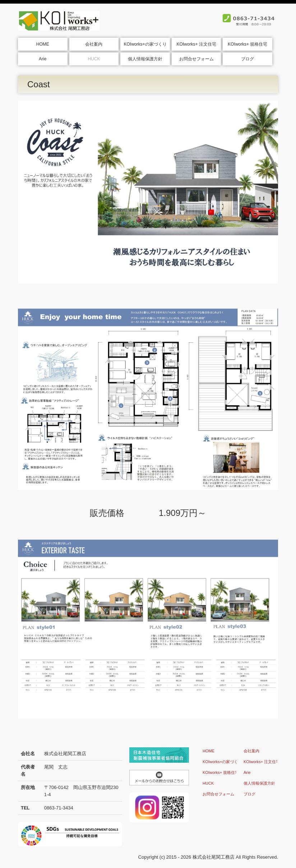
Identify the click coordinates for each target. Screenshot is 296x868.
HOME (43, 44)
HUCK (94, 59)
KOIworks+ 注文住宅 (196, 44)
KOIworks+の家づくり (145, 44)
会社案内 (94, 44)
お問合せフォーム (196, 59)
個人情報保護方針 (145, 59)
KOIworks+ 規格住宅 (248, 44)
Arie (43, 59)
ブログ (248, 59)
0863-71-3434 (59, 808)
